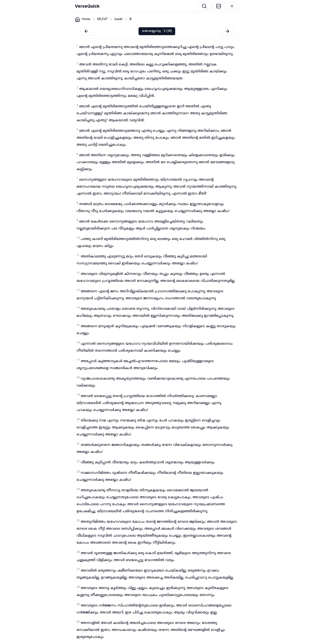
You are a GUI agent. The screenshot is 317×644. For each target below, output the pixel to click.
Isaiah (119, 19)
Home (86, 19)
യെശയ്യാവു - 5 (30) (157, 31)
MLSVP (102, 19)
